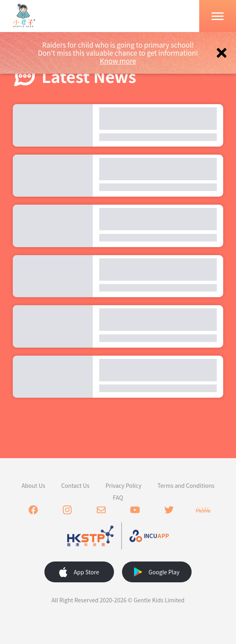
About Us (33, 485)
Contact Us (75, 485)
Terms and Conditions (186, 485)
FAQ (118, 497)
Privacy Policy (124, 485)
